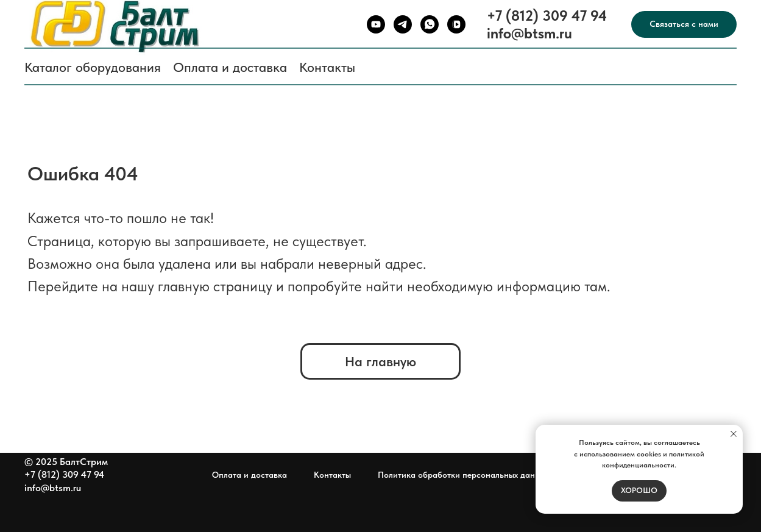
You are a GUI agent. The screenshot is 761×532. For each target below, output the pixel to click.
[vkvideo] (456, 24)
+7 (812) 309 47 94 (547, 16)
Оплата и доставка (230, 67)
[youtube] (376, 24)
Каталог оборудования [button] (93, 67)
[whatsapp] (430, 24)
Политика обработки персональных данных (463, 475)
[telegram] (403, 24)
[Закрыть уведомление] (734, 434)
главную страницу (215, 286)
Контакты (327, 67)
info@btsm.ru (529, 33)
